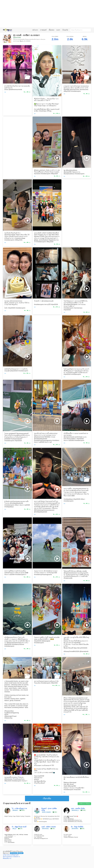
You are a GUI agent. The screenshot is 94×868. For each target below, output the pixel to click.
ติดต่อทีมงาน (7, 858)
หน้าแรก (35, 30)
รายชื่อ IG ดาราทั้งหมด (84, 804)
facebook (14, 853)
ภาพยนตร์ (43, 30)
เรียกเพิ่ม (47, 798)
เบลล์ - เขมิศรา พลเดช (49, 827)
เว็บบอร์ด (65, 30)
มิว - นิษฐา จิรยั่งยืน (77, 827)
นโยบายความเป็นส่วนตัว (11, 855)
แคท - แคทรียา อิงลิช (78, 808)
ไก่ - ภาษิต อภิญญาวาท (19, 808)
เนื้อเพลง (51, 30)
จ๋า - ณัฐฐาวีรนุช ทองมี (19, 827)
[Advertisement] (47, 14)
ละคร (58, 30)
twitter (21, 853)
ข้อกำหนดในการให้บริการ (11, 857)
